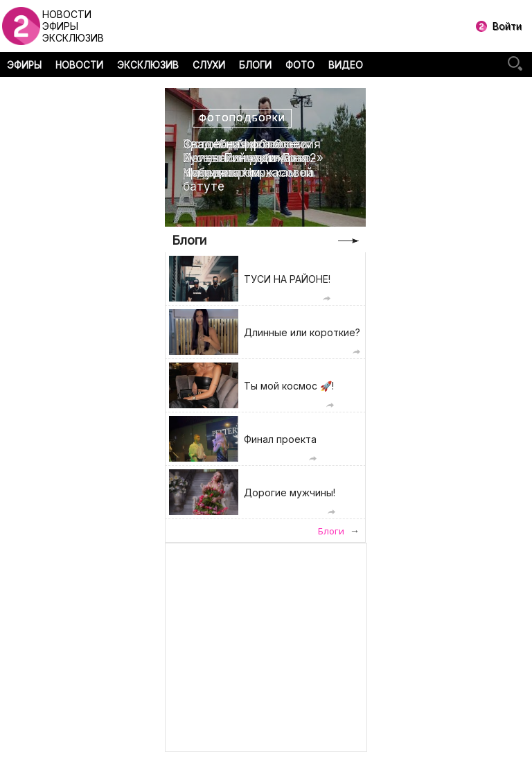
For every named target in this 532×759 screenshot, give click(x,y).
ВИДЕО (346, 65)
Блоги (189, 240)
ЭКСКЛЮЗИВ (148, 65)
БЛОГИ (255, 65)
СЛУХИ (209, 65)
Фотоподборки (242, 118)
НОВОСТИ (79, 65)
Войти (507, 26)
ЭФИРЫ (24, 65)
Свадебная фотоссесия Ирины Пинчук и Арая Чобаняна (252, 158)
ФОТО (300, 65)
